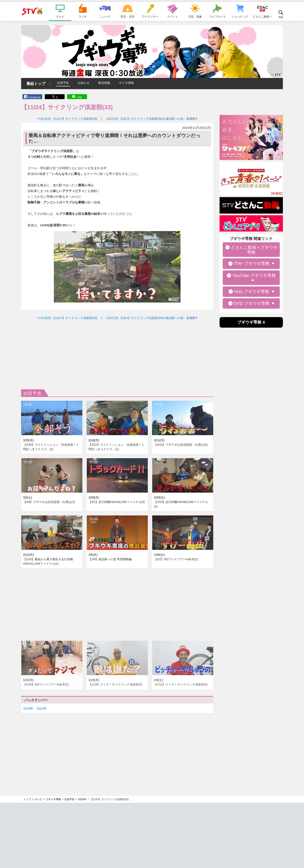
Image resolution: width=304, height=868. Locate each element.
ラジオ (83, 16)
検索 (281, 17)
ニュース (105, 16)
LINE (79, 97)
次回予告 (63, 83)
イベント (172, 16)
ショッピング (240, 16)
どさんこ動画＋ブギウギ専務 (254, 250)
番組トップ (36, 84)
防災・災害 (128, 16)
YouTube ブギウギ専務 (254, 275)
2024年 (28, 708)
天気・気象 (195, 16)
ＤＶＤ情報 (126, 83)
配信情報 (104, 83)
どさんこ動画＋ (262, 16)
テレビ (60, 16)
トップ (27, 799)
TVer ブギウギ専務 (252, 263)
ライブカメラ (217, 16)
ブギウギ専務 (53, 799)
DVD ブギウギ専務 (252, 303)
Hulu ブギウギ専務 (252, 292)
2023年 (42, 708)
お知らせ (84, 83)
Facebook (34, 97)
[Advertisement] (117, 353)
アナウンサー (150, 16)
